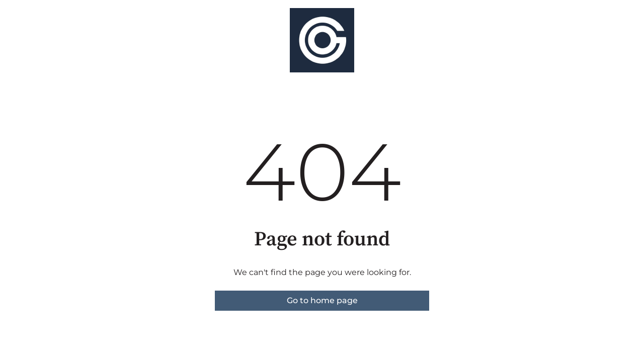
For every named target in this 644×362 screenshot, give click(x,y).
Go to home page (322, 300)
